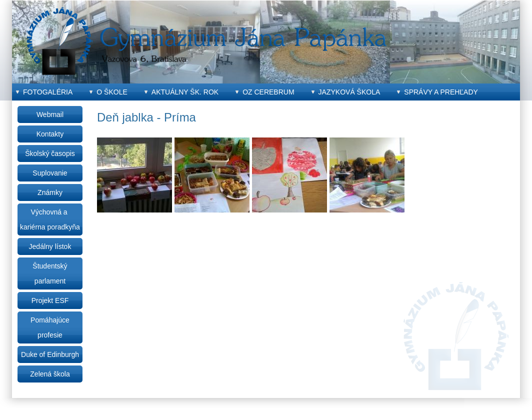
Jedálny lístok (50, 246)
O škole (112, 92)
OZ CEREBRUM (268, 92)
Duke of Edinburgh (50, 354)
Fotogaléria (48, 92)
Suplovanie (50, 173)
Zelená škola (50, 374)
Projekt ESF (50, 300)
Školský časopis (50, 153)
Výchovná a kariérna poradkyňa (50, 219)
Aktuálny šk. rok (185, 92)
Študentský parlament (50, 273)
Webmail (50, 114)
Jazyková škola (349, 92)
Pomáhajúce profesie (50, 327)
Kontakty (50, 134)
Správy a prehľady (441, 92)
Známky (50, 192)
